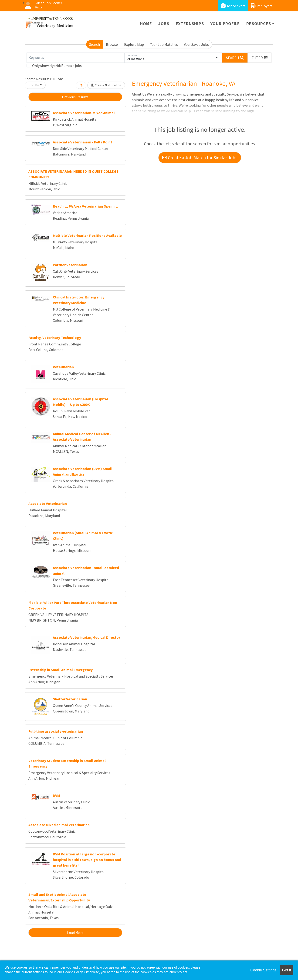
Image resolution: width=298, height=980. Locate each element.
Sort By (34, 85)
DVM (56, 795)
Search (95, 44)
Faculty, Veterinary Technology (55, 338)
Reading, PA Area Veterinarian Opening (85, 206)
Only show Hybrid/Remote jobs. (57, 66)
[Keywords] (75, 58)
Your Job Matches (164, 44)
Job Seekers (233, 6)
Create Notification (106, 85)
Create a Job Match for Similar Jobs (200, 157)
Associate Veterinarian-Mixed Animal (84, 113)
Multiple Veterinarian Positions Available (87, 235)
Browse (112, 44)
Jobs (164, 24)
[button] (260, 58)
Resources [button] (259, 24)
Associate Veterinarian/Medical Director (86, 637)
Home (146, 24)
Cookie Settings (263, 970)
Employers (262, 6)
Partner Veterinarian (70, 265)
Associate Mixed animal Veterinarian (59, 825)
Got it (287, 970)
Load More (75, 933)
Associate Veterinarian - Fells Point (83, 142)
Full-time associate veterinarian (56, 731)
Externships (190, 24)
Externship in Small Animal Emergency (61, 670)
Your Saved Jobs (196, 44)
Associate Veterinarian (48, 503)
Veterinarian (63, 367)
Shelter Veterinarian (70, 699)
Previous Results (75, 97)
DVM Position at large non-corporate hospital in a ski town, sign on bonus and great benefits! (87, 860)
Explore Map (134, 44)
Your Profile (225, 24)
